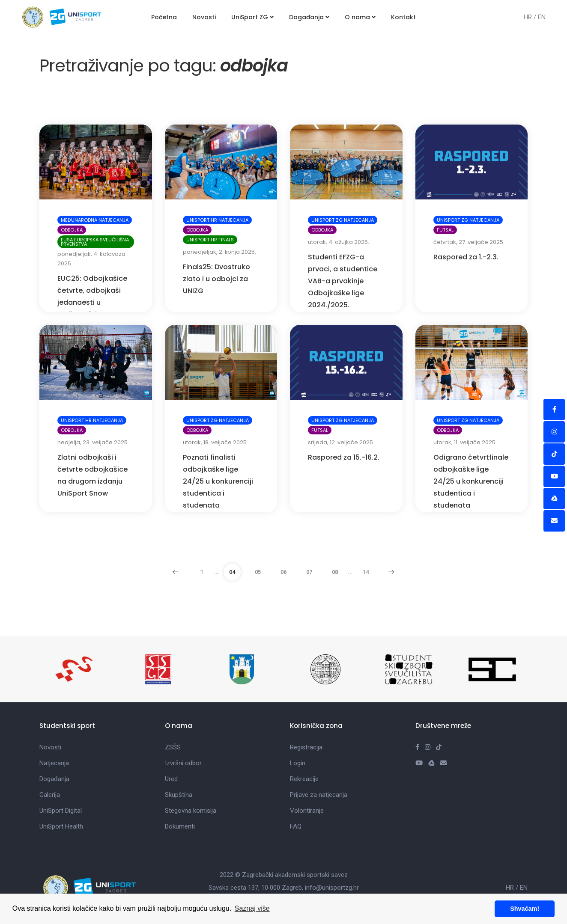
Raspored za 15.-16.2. (344, 457)
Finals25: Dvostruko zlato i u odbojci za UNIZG (216, 279)
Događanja (309, 17)
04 (232, 572)
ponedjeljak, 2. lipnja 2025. (219, 252)
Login (298, 763)
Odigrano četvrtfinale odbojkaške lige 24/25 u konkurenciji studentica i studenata (471, 481)
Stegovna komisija (191, 811)
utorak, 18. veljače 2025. (215, 442)
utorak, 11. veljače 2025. (465, 442)
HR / (531, 17)
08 (335, 572)
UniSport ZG (252, 17)
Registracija (306, 747)
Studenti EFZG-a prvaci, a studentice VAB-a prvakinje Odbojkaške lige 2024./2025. (343, 281)
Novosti (204, 17)
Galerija (50, 795)
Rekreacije (304, 779)
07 (309, 572)
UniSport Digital (61, 811)
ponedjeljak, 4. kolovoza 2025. (91, 259)
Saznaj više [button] (252, 908)
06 (283, 572)
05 (258, 572)
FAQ (296, 826)
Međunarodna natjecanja (95, 220)
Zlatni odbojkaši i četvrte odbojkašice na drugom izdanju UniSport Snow (93, 475)
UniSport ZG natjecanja (343, 220)
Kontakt (403, 17)
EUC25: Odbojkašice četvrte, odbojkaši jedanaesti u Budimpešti (92, 296)
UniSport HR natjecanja (217, 220)
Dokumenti (180, 826)
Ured (171, 779)
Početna (164, 17)
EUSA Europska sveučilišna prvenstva (95, 242)
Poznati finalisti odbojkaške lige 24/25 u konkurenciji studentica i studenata (218, 481)
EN (542, 17)
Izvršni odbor (183, 763)
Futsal (445, 230)
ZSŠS (173, 747)
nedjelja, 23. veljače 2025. (93, 442)
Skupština (179, 795)
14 (366, 572)
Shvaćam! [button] (525, 909)
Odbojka (72, 230)
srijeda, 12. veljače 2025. (341, 442)
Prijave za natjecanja (319, 795)
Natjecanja (54, 763)
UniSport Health (61, 826)
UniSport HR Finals (210, 240)
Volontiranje (307, 811)
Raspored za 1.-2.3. (466, 257)
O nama (360, 17)
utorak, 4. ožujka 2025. (339, 242)
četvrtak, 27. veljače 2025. (469, 242)
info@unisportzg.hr (332, 888)
